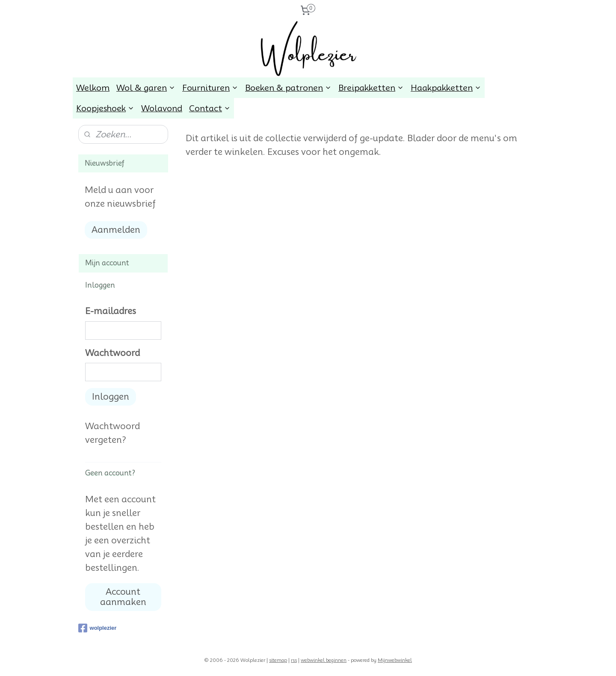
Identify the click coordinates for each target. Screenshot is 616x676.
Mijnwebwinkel (395, 660)
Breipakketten (371, 88)
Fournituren (210, 88)
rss (294, 660)
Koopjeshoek (105, 108)
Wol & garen (146, 88)
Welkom (93, 88)
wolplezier (98, 628)
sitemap (278, 660)
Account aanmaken (123, 597)
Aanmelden (116, 230)
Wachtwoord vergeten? (113, 433)
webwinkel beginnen (324, 660)
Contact (210, 108)
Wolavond (162, 108)
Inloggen (111, 397)
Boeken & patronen (288, 88)
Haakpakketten (446, 88)
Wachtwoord (113, 353)
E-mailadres (111, 311)
